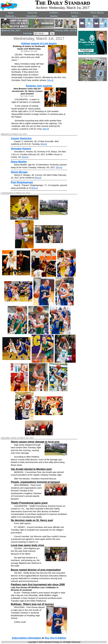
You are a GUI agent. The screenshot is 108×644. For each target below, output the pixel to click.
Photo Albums (97, 13)
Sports (75, 16)
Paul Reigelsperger (22, 182)
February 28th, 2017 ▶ (65, 30)
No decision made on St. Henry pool (32, 520)
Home (11, 13)
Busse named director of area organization (36, 570)
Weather (54, 16)
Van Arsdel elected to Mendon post (31, 469)
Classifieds (32, 16)
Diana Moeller (19, 162)
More (96, 16)
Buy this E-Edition (55, 638)
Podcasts (11, 16)
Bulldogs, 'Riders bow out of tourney (32, 604)
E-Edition (54, 13)
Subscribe (32, 13)
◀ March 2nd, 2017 (11, 30)
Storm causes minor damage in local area (35, 442)
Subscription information (26, 638)
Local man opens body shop (27, 545)
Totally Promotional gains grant (29, 503)
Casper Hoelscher (21, 138)
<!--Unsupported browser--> (93, 69)
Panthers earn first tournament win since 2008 (38, 585)
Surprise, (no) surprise (39, 86)
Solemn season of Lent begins (39, 43)
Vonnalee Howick (21, 149)
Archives (76, 13)
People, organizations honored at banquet (35, 482)
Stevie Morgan (19, 172)
